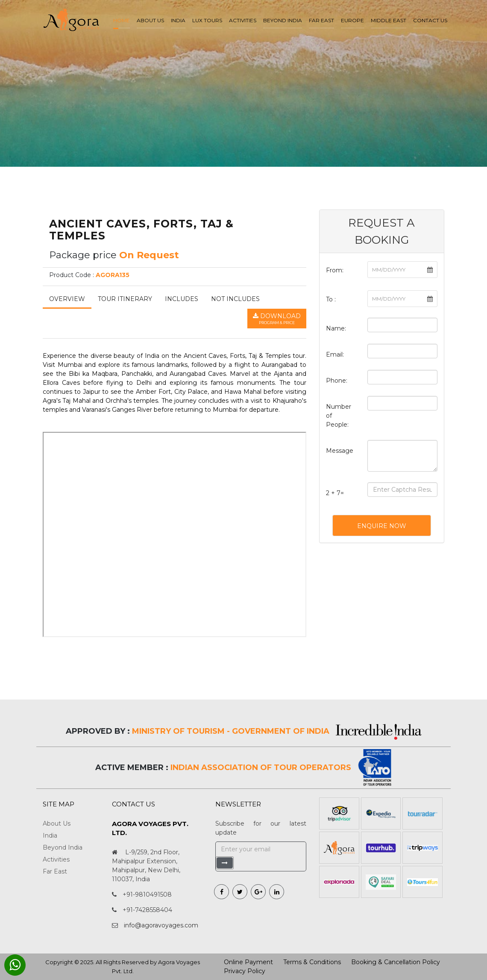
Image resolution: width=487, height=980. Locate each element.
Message (340, 451)
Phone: (337, 381)
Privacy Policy (245, 971)
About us (150, 20)
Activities (243, 20)
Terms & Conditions (312, 962)
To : (331, 299)
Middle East (389, 20)
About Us (57, 824)
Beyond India (283, 20)
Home (122, 20)
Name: (336, 328)
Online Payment (248, 962)
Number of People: (339, 416)
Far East (321, 20)
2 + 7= (335, 493)
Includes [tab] (182, 299)
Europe (352, 20)
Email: (335, 354)
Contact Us (430, 20)
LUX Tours (207, 20)
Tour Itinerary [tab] (125, 299)
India (178, 20)
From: (335, 270)
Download (277, 319)
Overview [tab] (67, 299)
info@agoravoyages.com (161, 925)
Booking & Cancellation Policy (396, 962)
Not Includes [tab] (235, 299)
